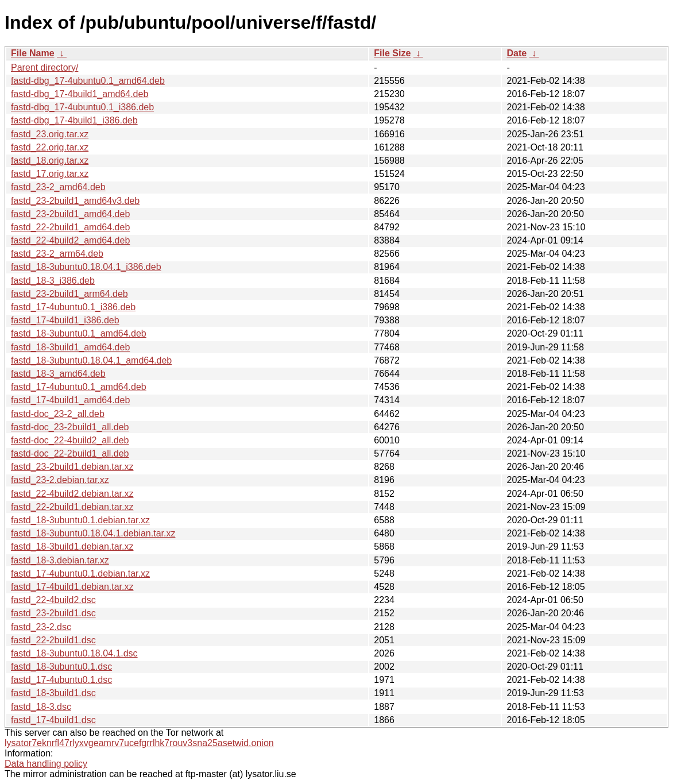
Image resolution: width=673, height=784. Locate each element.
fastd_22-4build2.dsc (53, 600)
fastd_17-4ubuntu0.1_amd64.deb (79, 387)
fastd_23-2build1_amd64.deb (70, 214)
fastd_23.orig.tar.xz (50, 134)
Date (517, 53)
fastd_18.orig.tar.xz (50, 161)
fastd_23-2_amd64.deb (58, 187)
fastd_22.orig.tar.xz (50, 147)
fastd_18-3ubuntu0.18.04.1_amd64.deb (91, 360)
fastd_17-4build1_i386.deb (65, 320)
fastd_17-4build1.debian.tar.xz (72, 587)
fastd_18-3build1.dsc (53, 693)
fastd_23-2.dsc (41, 627)
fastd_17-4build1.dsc (53, 720)
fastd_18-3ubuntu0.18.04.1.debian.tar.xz (93, 533)
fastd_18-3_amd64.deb (58, 374)
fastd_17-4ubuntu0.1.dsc (61, 680)
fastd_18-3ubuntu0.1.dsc (61, 667)
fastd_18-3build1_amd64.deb (70, 347)
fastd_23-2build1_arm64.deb (69, 294)
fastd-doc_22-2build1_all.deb (70, 453)
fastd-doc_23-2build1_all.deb (70, 427)
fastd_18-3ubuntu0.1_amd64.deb (79, 333)
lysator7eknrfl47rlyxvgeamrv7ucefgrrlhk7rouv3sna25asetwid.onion (139, 743)
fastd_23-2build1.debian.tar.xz (72, 467)
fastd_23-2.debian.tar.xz (60, 480)
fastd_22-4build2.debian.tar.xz (72, 494)
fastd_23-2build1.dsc (53, 613)
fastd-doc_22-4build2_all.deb (70, 440)
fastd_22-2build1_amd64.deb (70, 227)
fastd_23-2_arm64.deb (57, 254)
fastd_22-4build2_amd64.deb (70, 240)
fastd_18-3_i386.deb (53, 281)
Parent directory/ (45, 67)
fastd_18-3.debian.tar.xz (60, 560)
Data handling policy (46, 764)
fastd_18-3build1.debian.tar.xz (72, 547)
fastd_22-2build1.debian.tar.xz (72, 507)
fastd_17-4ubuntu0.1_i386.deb (73, 307)
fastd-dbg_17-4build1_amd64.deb (80, 94)
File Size (392, 53)
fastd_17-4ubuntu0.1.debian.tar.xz (80, 573)
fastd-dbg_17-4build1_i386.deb (74, 120)
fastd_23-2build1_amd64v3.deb (75, 201)
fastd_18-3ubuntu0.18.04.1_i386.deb (86, 267)
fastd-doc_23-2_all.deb (58, 414)
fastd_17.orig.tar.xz (50, 174)
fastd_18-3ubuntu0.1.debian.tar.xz (80, 520)
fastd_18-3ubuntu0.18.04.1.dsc (74, 653)
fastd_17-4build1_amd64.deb (70, 400)
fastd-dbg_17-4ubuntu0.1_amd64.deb (88, 81)
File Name (33, 53)
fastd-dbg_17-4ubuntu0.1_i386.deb (82, 107)
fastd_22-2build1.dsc (53, 640)
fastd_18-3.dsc (41, 707)
